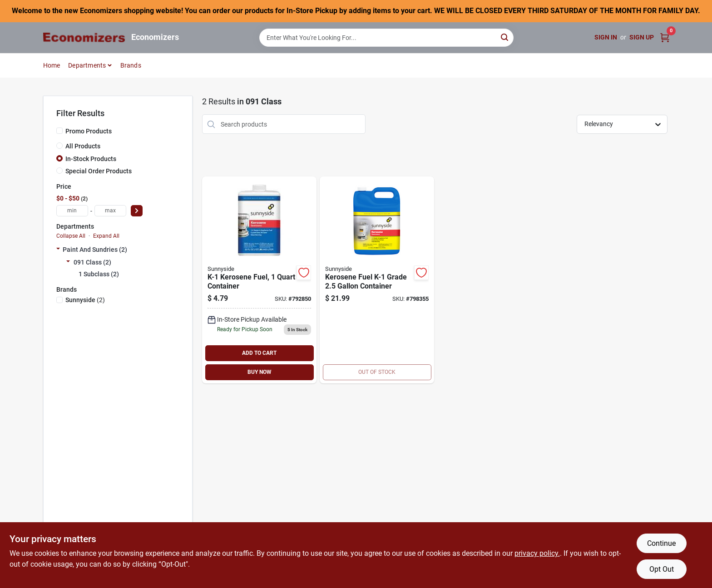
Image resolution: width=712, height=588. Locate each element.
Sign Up (642, 37)
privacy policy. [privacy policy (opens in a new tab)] (537, 553)
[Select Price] (137, 211)
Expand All (106, 236)
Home (52, 65)
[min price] (72, 211)
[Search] (505, 37)
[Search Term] (386, 38)
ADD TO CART (259, 353)
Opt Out (662, 569)
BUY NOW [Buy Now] (260, 372)
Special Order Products (99, 171)
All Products (83, 146)
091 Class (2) (92, 262)
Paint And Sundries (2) (95, 250)
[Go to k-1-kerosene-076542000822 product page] (259, 280)
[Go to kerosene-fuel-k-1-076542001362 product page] (377, 280)
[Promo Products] (59, 131)
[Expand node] (58, 250)
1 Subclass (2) (99, 274)
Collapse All (71, 236)
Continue (661, 543)
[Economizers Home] (84, 37)
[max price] (110, 211)
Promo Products (89, 131)
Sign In (606, 37)
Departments (87, 65)
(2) (85, 300)
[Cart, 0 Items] (665, 37)
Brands (131, 65)
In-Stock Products (91, 159)
